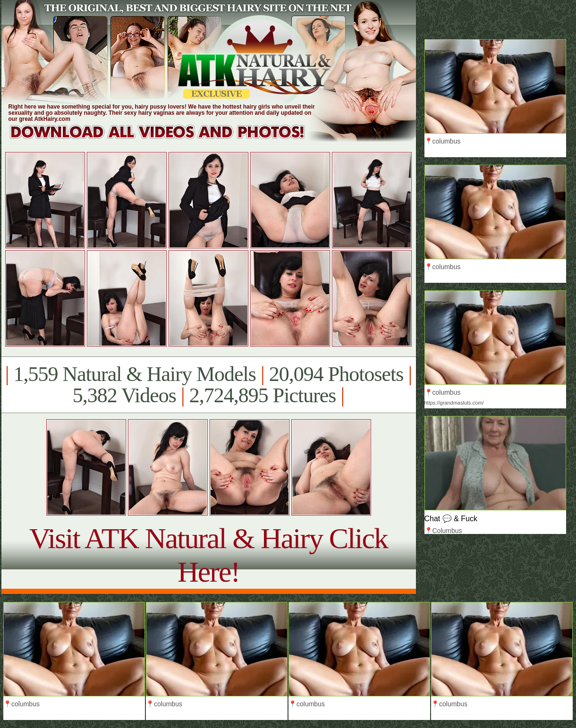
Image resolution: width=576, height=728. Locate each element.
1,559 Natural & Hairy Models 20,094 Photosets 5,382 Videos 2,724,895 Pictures (208, 385)
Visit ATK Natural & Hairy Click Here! (208, 555)
